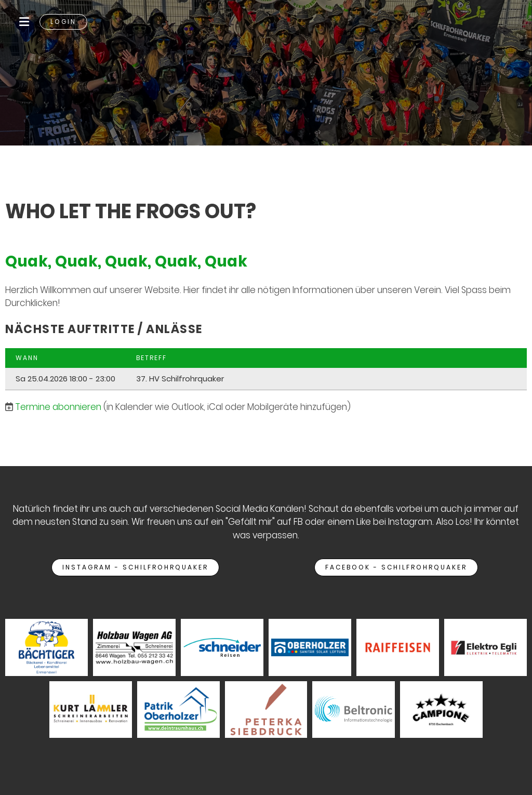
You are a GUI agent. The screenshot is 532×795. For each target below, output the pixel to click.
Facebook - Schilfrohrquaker (396, 567)
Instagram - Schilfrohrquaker (135, 567)
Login (63, 22)
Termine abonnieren (58, 407)
